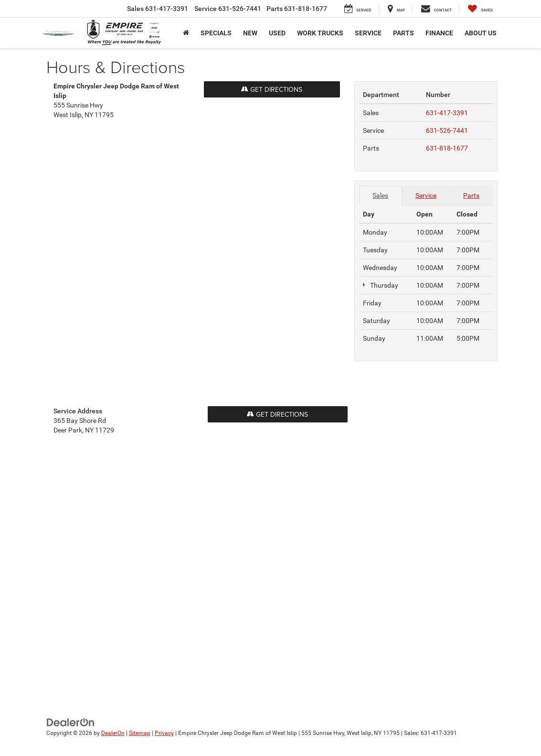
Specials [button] (216, 33)
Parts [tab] (471, 195)
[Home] (186, 33)
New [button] (250, 33)
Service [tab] (426, 195)
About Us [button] (481, 33)
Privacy (164, 733)
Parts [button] (403, 33)
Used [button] (277, 33)
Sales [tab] (380, 195)
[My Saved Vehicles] (480, 9)
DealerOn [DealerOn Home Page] (113, 733)
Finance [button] (439, 33)
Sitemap (140, 733)
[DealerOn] (71, 722)
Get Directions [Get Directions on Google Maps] (272, 89)
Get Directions (277, 414)
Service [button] (368, 33)
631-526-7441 (447, 130)
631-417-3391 (447, 113)
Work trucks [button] (320, 33)
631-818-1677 (447, 148)
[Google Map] (197, 260)
